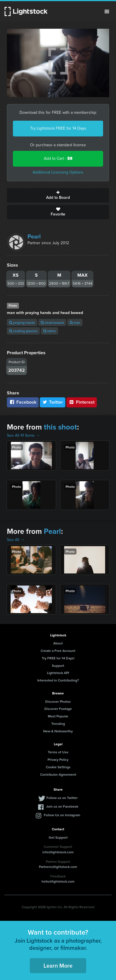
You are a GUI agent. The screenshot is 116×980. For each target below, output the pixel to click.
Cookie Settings (58, 767)
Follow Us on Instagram (62, 815)
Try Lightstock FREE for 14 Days (58, 128)
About (58, 643)
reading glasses (23, 331)
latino (50, 331)
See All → (16, 540)
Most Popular (58, 716)
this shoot (60, 427)
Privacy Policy (58, 759)
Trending (58, 724)
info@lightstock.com (58, 852)
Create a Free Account (58, 651)
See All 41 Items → (23, 435)
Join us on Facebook (62, 806)
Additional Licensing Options (58, 172)
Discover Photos (58, 701)
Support (58, 666)
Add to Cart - (58, 158)
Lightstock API (58, 673)
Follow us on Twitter (62, 798)
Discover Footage (58, 709)
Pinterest (82, 402)
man (75, 323)
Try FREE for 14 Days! (58, 658)
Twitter (53, 402)
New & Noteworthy (58, 731)
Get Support (58, 837)
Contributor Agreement (58, 774)
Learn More (58, 965)
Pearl (34, 236)
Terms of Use (58, 752)
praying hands (22, 323)
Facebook (23, 402)
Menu (107, 11)
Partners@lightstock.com (58, 867)
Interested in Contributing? (58, 680)
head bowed (52, 323)
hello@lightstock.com (58, 881)
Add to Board (58, 195)
